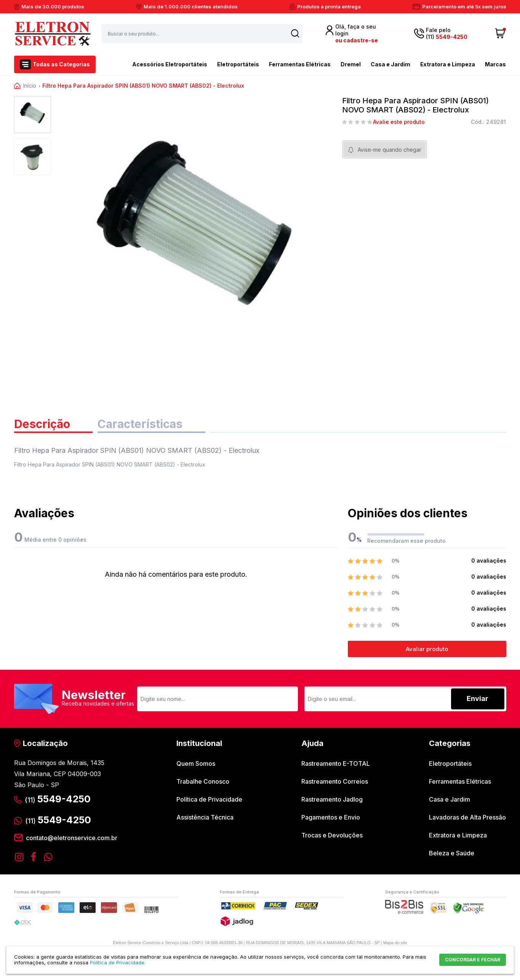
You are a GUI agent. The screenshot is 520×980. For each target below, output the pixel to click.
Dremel (351, 64)
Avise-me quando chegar (390, 150)
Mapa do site (395, 943)
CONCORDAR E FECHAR (473, 960)
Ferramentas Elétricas (300, 64)
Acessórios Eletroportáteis (156, 64)
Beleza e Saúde (452, 853)
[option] (33, 115)
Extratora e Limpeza (448, 64)
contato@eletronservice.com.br (72, 838)
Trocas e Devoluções (332, 835)
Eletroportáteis (238, 64)
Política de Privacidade (209, 799)
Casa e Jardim (390, 64)
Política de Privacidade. (118, 962)
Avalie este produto (399, 122)
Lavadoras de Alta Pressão (467, 817)
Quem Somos (196, 763)
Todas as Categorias (61, 64)
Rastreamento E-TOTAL (336, 763)
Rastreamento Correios (335, 781)
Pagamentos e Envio (331, 817)
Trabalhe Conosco (203, 781)
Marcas (495, 64)
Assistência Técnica (205, 817)
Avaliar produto (427, 649)
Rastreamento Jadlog (332, 799)
